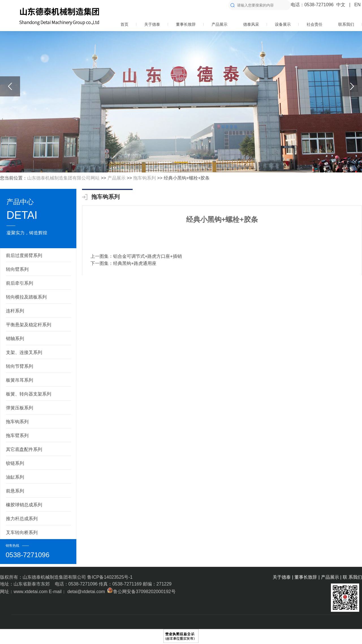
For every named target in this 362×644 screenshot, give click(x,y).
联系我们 (346, 24)
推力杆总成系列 (22, 519)
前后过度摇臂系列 (24, 255)
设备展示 (283, 24)
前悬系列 (15, 491)
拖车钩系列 (145, 178)
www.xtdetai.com (31, 592)
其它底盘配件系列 (24, 449)
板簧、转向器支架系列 (29, 394)
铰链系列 (15, 463)
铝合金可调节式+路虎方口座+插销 (147, 256)
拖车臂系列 (17, 436)
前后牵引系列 (20, 283)
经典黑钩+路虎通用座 (135, 263)
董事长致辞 (186, 24)
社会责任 (314, 24)
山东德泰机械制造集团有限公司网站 (63, 178)
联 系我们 (352, 577)
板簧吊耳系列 (20, 380)
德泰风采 (251, 24)
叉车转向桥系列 (22, 532)
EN (357, 5)
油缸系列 (15, 477)
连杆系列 (15, 311)
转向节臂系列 (20, 366)
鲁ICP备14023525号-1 (110, 577)
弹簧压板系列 (20, 408)
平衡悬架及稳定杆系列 (29, 325)
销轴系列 (15, 339)
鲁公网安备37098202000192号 (141, 592)
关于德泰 (152, 24)
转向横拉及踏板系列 (26, 297)
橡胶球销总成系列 (24, 505)
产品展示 (219, 24)
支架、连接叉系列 (24, 352)
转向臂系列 (17, 269)
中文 (341, 5)
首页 (124, 24)
